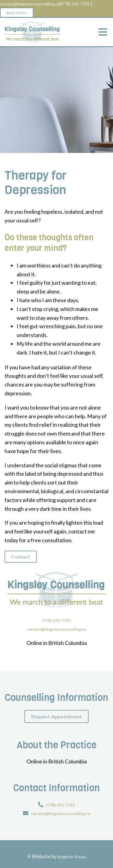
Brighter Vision (72, 857)
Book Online (17, 13)
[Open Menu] (103, 32)
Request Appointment (56, 716)
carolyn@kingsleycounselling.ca (30, 4)
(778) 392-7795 (75, 4)
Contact (21, 557)
